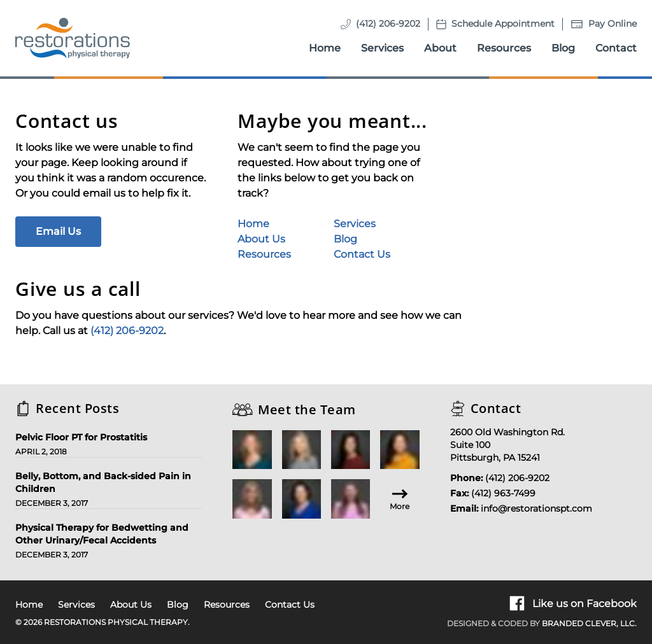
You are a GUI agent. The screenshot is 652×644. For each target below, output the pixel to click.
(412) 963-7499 (503, 493)
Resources (504, 48)
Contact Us (362, 254)
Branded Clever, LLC (588, 623)
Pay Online (613, 24)
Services (382, 48)
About (440, 48)
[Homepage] (73, 38)
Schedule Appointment (503, 24)
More (400, 499)
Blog (563, 48)
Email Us (58, 231)
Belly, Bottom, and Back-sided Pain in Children (103, 482)
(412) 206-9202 (388, 24)
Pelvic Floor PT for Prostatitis (81, 437)
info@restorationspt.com (536, 508)
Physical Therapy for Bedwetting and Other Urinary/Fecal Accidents (102, 534)
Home (325, 48)
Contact (616, 48)
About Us (261, 239)
